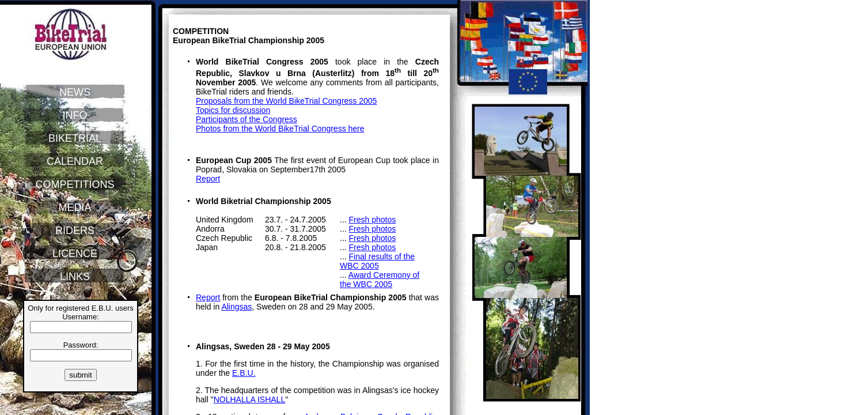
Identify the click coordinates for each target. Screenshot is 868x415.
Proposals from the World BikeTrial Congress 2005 (286, 101)
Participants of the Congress (247, 119)
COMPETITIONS (75, 184)
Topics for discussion (233, 110)
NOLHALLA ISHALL (250, 399)
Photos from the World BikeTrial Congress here (280, 129)
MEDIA (75, 207)
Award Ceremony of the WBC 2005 (380, 280)
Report (208, 179)
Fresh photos (373, 220)
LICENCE (75, 254)
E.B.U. (244, 373)
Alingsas (236, 307)
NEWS (75, 92)
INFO (75, 115)
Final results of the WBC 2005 (377, 261)
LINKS (75, 277)
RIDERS (75, 231)
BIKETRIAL (75, 138)
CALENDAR (75, 161)
